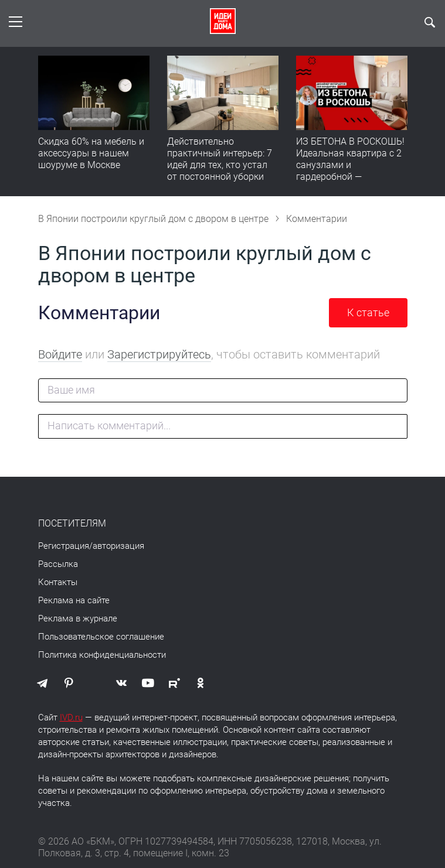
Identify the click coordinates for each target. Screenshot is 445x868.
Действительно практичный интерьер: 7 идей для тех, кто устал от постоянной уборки (220, 159)
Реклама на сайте (74, 600)
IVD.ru (71, 717)
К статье (368, 312)
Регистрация (64, 546)
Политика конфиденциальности (102, 655)
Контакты (58, 582)
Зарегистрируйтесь (159, 354)
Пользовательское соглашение (101, 637)
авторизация (118, 546)
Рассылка (58, 564)
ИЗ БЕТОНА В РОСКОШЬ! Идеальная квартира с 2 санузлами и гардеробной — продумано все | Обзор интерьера (350, 171)
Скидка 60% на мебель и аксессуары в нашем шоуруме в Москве (91, 153)
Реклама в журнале (78, 618)
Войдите (60, 354)
